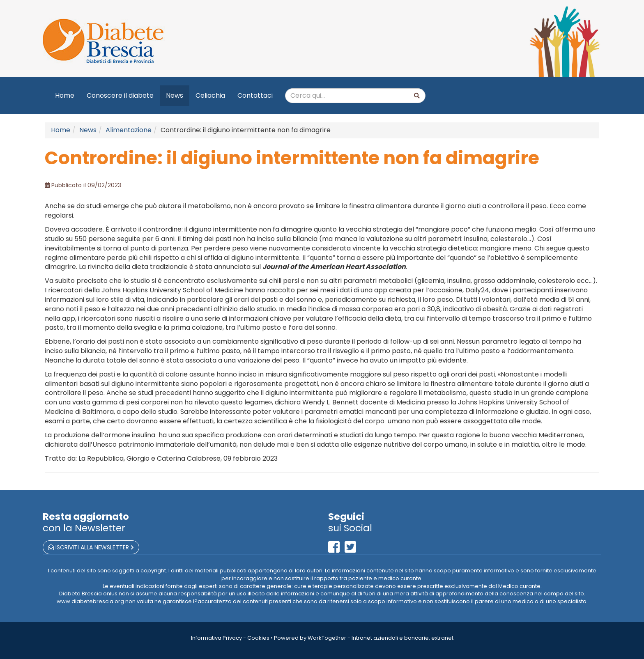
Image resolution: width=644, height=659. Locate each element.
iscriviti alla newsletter (91, 547)
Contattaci (255, 95)
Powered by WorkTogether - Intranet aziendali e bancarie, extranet (364, 638)
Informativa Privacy (216, 638)
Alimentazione (129, 130)
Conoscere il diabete (120, 95)
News (175, 95)
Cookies (258, 638)
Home (65, 95)
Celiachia (210, 95)
